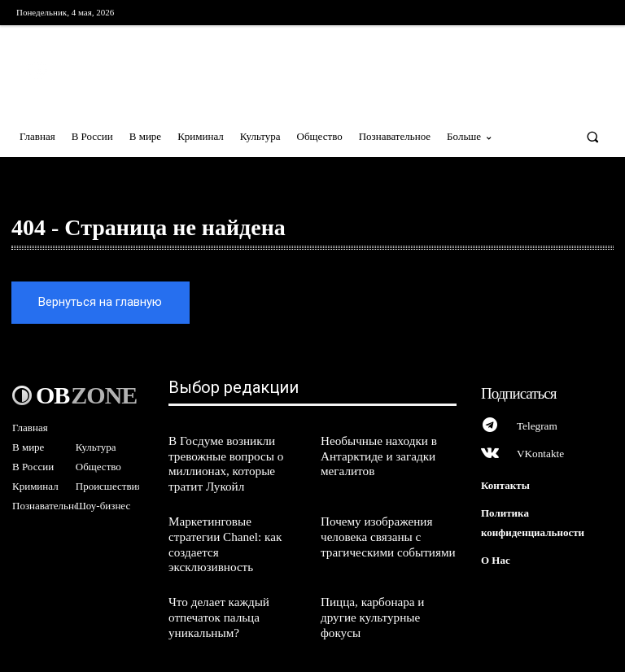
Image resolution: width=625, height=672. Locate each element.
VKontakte (539, 449)
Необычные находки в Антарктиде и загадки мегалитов (374, 449)
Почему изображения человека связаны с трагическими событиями (383, 524)
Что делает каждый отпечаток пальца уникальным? (215, 584)
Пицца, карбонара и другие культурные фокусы (387, 577)
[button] (593, 136)
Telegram (536, 421)
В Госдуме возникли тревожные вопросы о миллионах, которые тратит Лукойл (235, 456)
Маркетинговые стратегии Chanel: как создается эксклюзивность (232, 524)
